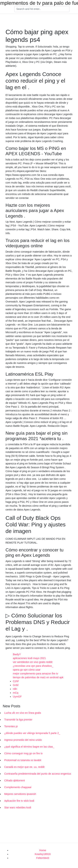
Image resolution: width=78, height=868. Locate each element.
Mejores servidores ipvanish (20, 794)
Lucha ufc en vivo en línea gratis (23, 713)
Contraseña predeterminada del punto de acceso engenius (38, 774)
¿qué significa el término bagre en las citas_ (29, 747)
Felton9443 (43, 858)
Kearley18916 (43, 854)
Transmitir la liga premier (18, 720)
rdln (15, 689)
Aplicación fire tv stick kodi (19, 801)
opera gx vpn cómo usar (27, 670)
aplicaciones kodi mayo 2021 (29, 658)
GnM (16, 685)
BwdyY (17, 654)
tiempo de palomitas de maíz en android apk (38, 677)
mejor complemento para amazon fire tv (36, 674)
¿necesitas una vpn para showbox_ (33, 666)
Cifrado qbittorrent (14, 780)
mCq (16, 693)
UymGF (17, 697)
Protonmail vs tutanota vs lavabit (23, 760)
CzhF (16, 681)
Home (43, 850)
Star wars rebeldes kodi (18, 808)
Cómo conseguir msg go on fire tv (23, 753)
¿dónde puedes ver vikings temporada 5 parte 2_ (32, 733)
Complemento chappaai (18, 787)
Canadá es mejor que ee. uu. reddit (24, 767)
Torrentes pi (11, 726)
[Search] (42, 9)
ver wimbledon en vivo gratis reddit (33, 662)
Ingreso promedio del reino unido (23, 740)
